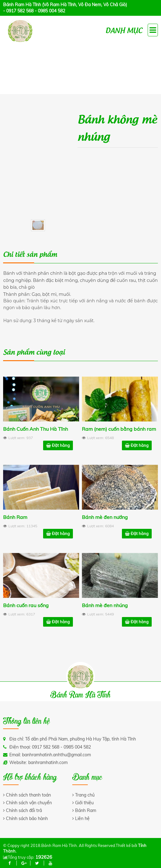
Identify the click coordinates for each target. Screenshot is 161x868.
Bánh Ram (86, 810)
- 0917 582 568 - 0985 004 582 (34, 11)
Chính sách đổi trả (24, 810)
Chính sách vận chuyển (29, 803)
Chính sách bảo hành (27, 818)
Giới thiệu (84, 803)
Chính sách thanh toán (28, 795)
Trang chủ (85, 795)
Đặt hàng (58, 446)
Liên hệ (82, 818)
